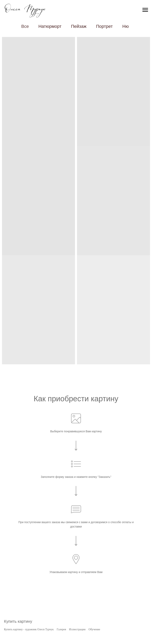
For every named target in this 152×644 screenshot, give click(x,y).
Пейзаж (79, 26)
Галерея (61, 629)
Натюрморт (50, 26)
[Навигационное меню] (145, 10)
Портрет (104, 26)
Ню (125, 26)
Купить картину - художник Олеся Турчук (29, 629)
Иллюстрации (77, 629)
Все (25, 26)
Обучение (94, 629)
